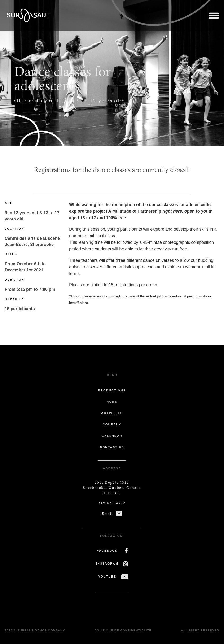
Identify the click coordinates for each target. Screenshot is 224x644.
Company (112, 425)
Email (107, 513)
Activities (112, 413)
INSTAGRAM (107, 564)
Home (112, 402)
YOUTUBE (107, 577)
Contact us (112, 447)
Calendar (112, 436)
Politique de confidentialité (123, 631)
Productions (112, 391)
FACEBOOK (107, 551)
